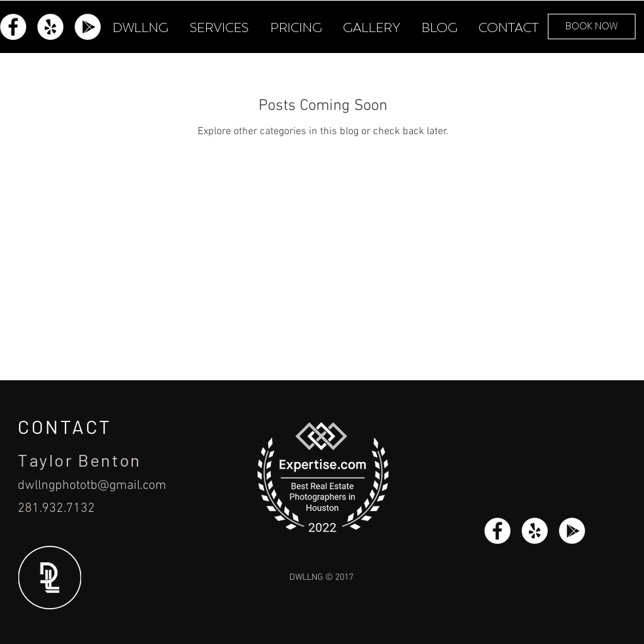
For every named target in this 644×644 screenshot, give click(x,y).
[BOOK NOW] (592, 27)
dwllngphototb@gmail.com (92, 486)
